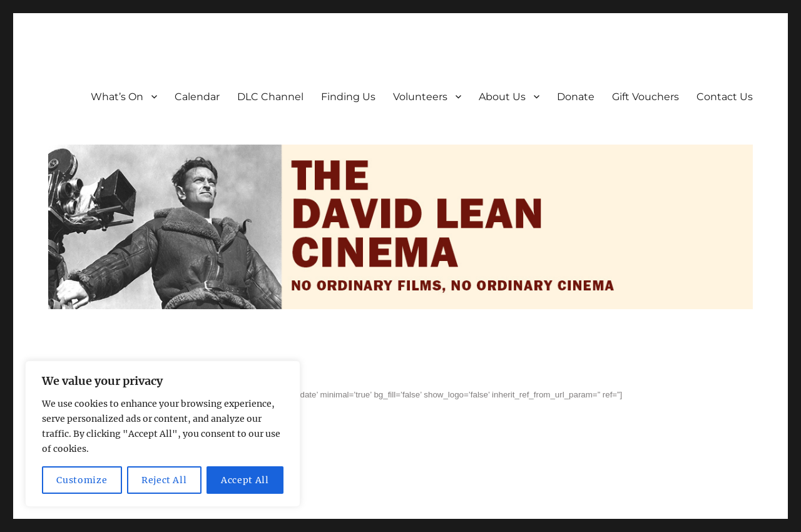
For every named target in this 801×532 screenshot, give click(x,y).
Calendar (197, 97)
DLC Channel (270, 97)
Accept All (245, 480)
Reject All (164, 480)
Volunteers (420, 97)
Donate (576, 97)
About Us (502, 97)
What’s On (117, 97)
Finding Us (348, 97)
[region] (163, 434)
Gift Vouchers (645, 97)
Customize (82, 480)
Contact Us (725, 97)
